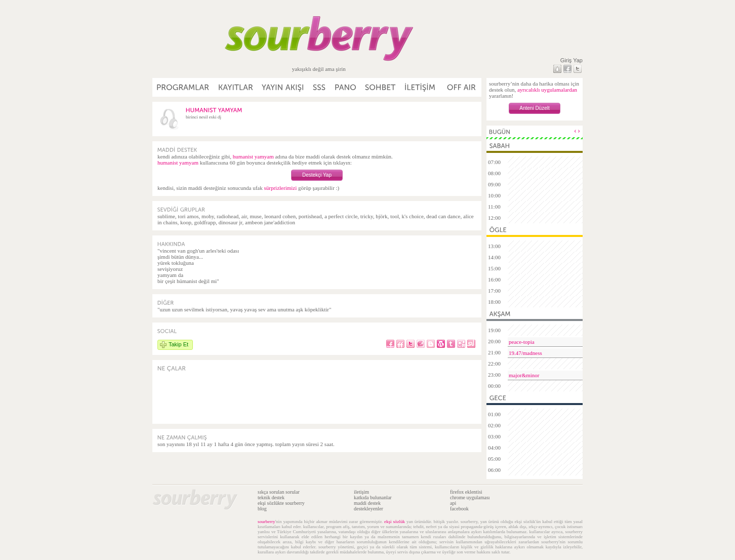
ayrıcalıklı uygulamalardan (547, 90)
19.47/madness (525, 353)
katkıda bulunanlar (373, 497)
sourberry (267, 522)
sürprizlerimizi (280, 188)
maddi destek (367, 503)
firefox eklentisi (466, 492)
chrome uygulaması (470, 497)
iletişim (361, 492)
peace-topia (522, 342)
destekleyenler (369, 509)
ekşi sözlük (395, 522)
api (453, 503)
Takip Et (178, 344)
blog (262, 509)
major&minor (524, 375)
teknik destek (271, 497)
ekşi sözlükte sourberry (281, 503)
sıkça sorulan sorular (279, 492)
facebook (459, 509)
